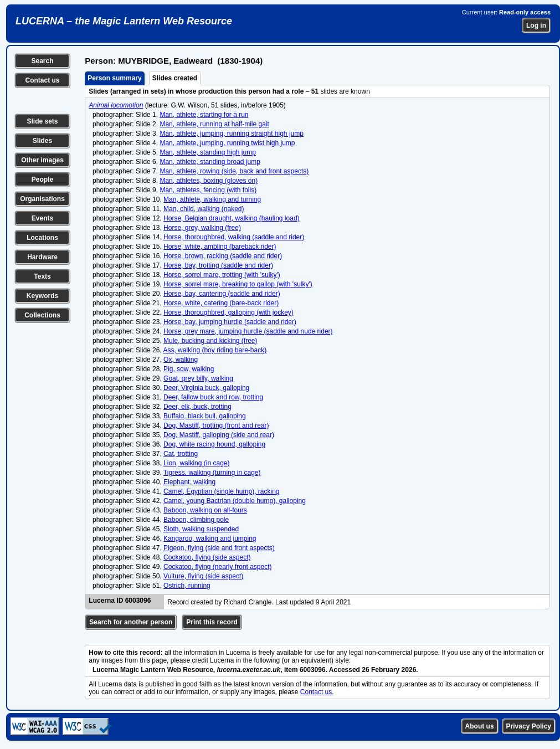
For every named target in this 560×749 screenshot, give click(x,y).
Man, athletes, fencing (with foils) (208, 190)
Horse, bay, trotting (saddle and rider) (218, 265)
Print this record (212, 622)
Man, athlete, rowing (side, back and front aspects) (234, 171)
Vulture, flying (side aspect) (203, 576)
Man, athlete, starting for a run (204, 115)
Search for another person (131, 622)
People (42, 179)
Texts (42, 276)
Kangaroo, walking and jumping (210, 538)
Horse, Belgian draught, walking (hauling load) (231, 218)
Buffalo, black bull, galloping (205, 416)
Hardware (42, 257)
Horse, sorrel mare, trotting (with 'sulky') (222, 275)
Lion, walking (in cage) (196, 463)
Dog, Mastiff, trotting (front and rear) (216, 425)
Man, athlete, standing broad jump (210, 162)
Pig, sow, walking (189, 369)
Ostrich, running (187, 586)
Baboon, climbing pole (196, 520)
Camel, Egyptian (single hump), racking (221, 491)
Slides (42, 141)
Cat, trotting (181, 454)
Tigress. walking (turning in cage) (212, 473)
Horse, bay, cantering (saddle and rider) (222, 294)
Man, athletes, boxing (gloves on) (209, 181)
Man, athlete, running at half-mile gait (214, 124)
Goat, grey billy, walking (198, 378)
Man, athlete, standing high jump (207, 152)
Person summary (114, 78)
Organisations (42, 199)
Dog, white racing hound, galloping (214, 444)
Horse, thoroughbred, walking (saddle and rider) (234, 237)
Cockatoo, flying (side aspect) (207, 557)
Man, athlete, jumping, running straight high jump (231, 134)
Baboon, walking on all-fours (205, 510)
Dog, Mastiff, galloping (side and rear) (219, 435)
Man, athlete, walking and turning (212, 199)
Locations (42, 238)
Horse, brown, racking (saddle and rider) (223, 256)
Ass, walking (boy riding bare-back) (215, 350)
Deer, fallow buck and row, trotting (213, 397)
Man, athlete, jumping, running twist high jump (227, 143)
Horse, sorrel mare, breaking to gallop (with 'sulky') (238, 284)
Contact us (42, 80)
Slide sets (42, 121)
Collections (42, 315)
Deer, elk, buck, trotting (197, 407)
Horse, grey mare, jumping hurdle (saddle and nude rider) (248, 331)
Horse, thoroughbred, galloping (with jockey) (228, 312)
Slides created (175, 78)
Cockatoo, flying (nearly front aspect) (217, 567)
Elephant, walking (189, 482)
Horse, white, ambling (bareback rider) (220, 247)
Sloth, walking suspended (201, 529)
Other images (42, 160)
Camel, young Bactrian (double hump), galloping (235, 501)
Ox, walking (181, 360)
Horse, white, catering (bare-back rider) (221, 303)
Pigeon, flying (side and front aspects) (219, 548)
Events (42, 218)
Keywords (42, 296)
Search (42, 61)
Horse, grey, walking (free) (202, 228)
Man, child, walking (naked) (204, 209)
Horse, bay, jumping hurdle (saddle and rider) (230, 322)
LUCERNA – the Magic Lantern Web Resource (124, 21)
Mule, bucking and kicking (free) (210, 341)
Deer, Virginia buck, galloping (206, 388)
